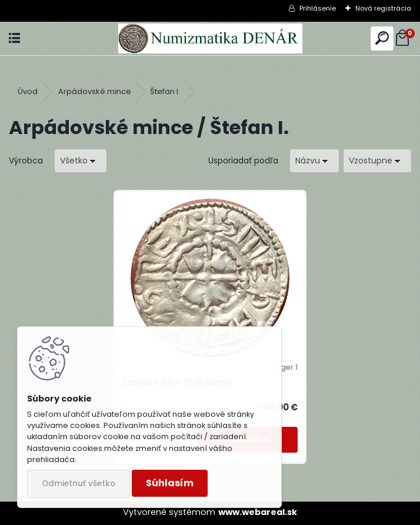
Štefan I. (165, 91)
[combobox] (314, 161)
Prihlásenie (318, 8)
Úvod (28, 91)
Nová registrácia (383, 8)
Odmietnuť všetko (79, 484)
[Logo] (210, 39)
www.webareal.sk (258, 512)
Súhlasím (170, 483)
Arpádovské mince (95, 91)
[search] (382, 39)
